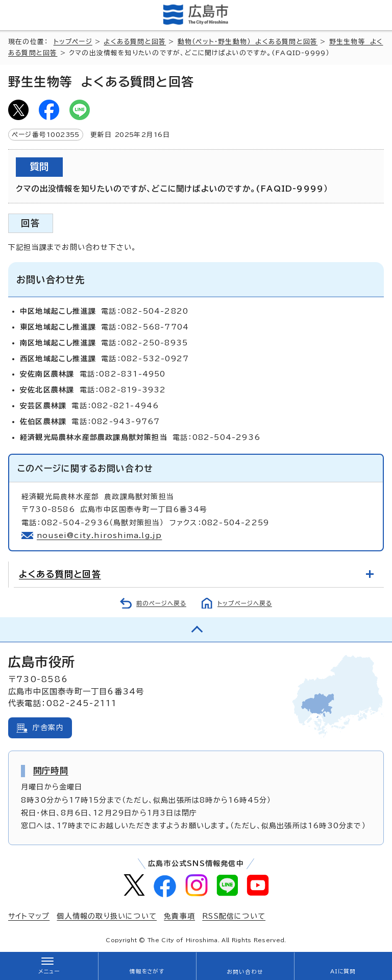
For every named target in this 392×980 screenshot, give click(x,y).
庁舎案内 (48, 728)
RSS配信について (234, 916)
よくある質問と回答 (135, 42)
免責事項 (179, 916)
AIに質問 (343, 971)
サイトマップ (29, 916)
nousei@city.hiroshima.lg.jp (99, 535)
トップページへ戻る (245, 603)
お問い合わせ (245, 972)
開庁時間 (51, 771)
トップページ (73, 42)
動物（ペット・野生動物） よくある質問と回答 (248, 42)
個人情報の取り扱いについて (107, 916)
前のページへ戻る (161, 603)
